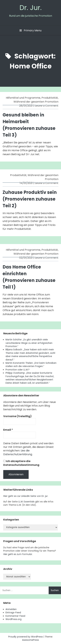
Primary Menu (30, 30)
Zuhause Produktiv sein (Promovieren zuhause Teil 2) (30, 199)
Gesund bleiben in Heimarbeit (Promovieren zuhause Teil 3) (29, 125)
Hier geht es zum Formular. (18, 554)
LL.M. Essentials (26, 502)
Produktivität (50, 98)
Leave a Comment (47, 106)
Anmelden (11, 609)
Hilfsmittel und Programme (23, 98)
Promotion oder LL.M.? (17, 370)
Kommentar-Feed (15, 616)
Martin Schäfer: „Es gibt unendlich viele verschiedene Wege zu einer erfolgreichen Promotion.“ (29, 343)
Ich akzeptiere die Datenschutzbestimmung (21, 463)
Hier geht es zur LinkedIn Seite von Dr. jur (25, 496)
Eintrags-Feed (13, 613)
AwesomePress (30, 640)
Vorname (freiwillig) (17, 416)
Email (8, 430)
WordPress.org (14, 619)
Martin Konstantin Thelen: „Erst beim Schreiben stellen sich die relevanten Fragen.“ (31, 365)
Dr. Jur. (31, 8)
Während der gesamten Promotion (36, 102)
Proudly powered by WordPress (26, 637)
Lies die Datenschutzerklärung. (18, 452)
